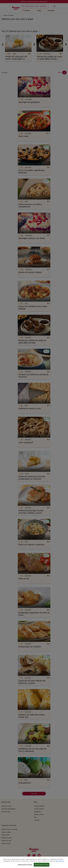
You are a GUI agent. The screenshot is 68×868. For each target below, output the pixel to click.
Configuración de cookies (25, 866)
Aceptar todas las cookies (42, 866)
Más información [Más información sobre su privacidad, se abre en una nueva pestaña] (60, 862)
